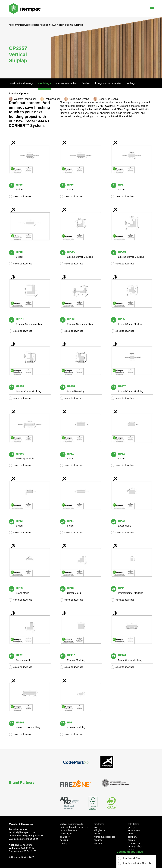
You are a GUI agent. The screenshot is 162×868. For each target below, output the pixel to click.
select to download (23, 196)
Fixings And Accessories (108, 83)
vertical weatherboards (71, 824)
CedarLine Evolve (109, 99)
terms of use (134, 843)
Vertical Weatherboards (28, 25)
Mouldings (44, 83)
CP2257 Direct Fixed (60, 25)
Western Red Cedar (25, 99)
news (131, 834)
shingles (98, 830)
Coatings (131, 83)
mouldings (99, 824)
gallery (131, 827)
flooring (64, 843)
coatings (98, 840)
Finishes (86, 83)
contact (132, 840)
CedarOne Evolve (79, 99)
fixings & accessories (105, 837)
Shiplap (45, 25)
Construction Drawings (21, 83)
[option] (81, 48)
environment (134, 830)
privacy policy (135, 846)
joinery (97, 827)
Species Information (66, 83)
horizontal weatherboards (73, 827)
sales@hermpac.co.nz (27, 839)
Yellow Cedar (53, 99)
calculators (133, 824)
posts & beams (67, 830)
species (98, 843)
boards (63, 837)
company (133, 837)
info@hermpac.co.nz (32, 836)
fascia (97, 834)
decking (64, 840)
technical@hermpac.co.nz (22, 832)
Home (12, 25)
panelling (65, 834)
